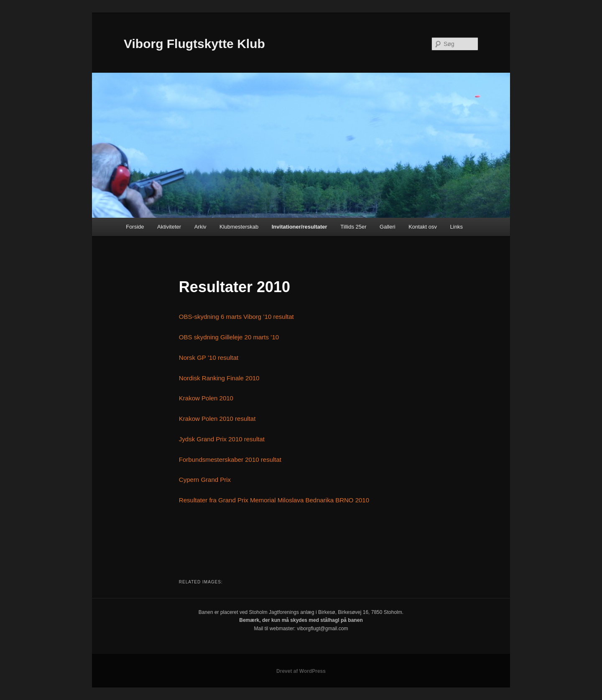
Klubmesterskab (239, 227)
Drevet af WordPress (301, 671)
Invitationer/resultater (300, 227)
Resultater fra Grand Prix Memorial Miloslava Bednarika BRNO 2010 (274, 500)
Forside (135, 227)
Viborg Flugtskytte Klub (194, 44)
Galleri (388, 227)
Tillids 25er (353, 227)
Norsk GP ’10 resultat (209, 358)
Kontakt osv (423, 227)
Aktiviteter (169, 227)
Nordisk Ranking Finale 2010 (219, 378)
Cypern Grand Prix (205, 480)
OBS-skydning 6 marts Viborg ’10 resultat (236, 317)
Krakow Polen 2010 (206, 398)
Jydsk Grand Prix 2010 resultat (222, 439)
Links (457, 227)
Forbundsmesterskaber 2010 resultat (230, 459)
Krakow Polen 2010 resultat (217, 419)
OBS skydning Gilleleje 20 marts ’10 (229, 337)
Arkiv (200, 227)
